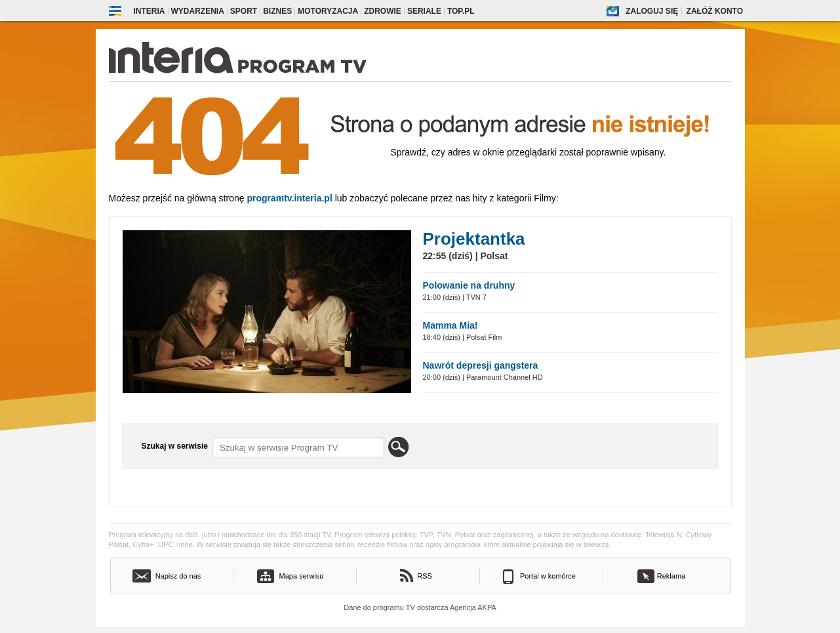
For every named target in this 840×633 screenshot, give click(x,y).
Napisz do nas (178, 576)
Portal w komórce (548, 576)
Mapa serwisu (302, 576)
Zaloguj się (652, 11)
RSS (425, 576)
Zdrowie (383, 11)
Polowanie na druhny (469, 285)
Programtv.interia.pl (289, 198)
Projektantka (474, 239)
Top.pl (461, 11)
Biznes (277, 11)
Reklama (671, 576)
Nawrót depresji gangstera (481, 365)
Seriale (424, 11)
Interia (150, 11)
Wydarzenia (198, 11)
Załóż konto (715, 11)
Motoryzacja (328, 11)
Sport (244, 11)
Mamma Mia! (450, 325)
